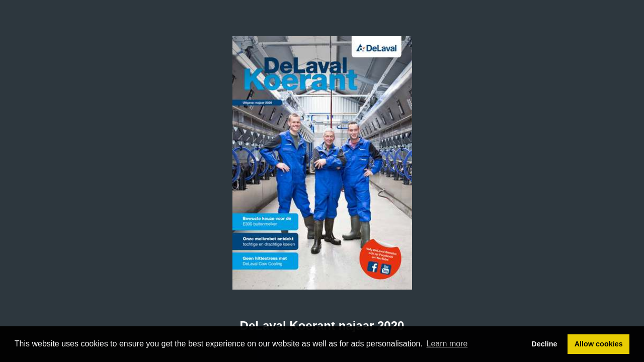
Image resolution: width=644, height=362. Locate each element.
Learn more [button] (447, 344)
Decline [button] (544, 344)
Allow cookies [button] (599, 344)
